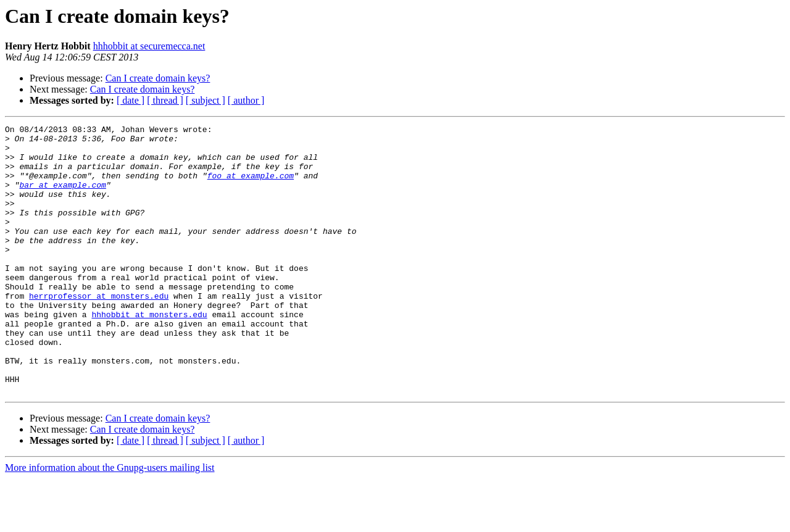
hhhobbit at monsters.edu (149, 353)
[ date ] (131, 100)
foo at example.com (251, 186)
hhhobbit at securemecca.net (149, 46)
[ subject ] (206, 100)
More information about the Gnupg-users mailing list (110, 521)
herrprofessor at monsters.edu (99, 331)
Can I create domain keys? (158, 78)
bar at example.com (62, 197)
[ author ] (246, 100)
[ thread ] (165, 100)
